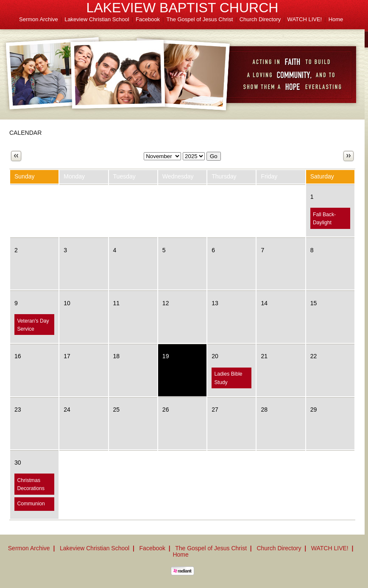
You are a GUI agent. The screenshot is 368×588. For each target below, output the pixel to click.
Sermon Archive (39, 19)
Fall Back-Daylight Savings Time (328, 223)
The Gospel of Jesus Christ (200, 19)
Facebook (148, 19)
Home (336, 19)
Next (348, 156)
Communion (31, 504)
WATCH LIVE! (305, 19)
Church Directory (260, 19)
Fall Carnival (278, 215)
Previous (16, 156)
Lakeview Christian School (97, 19)
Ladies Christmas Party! (226, 489)
